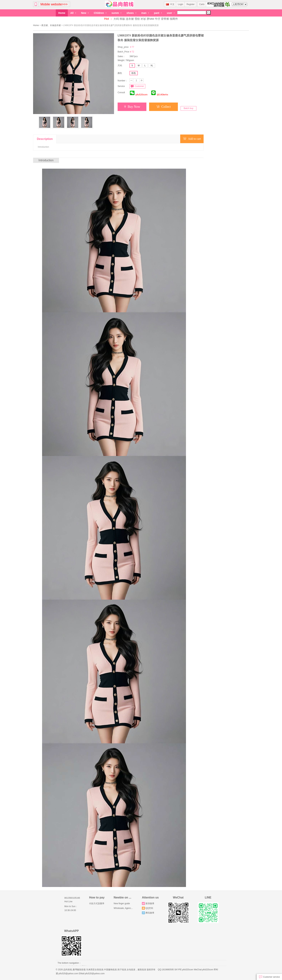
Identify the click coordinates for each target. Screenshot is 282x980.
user (171, 13)
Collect (163, 107)
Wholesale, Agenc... (123, 908)
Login (180, 4)
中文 (170, 4)
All (73, 13)
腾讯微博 (148, 913)
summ (116, 13)
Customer (137, 86)
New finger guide (122, 903)
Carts (202, 4)
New (85, 13)
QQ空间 (147, 908)
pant (158, 13)
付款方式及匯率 (97, 903)
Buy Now (132, 107)
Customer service (269, 977)
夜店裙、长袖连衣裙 (51, 25)
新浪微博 (148, 903)
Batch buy (188, 108)
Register (191, 4)
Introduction (43, 147)
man (145, 13)
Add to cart (192, 139)
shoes (131, 13)
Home (62, 13)
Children (100, 13)
